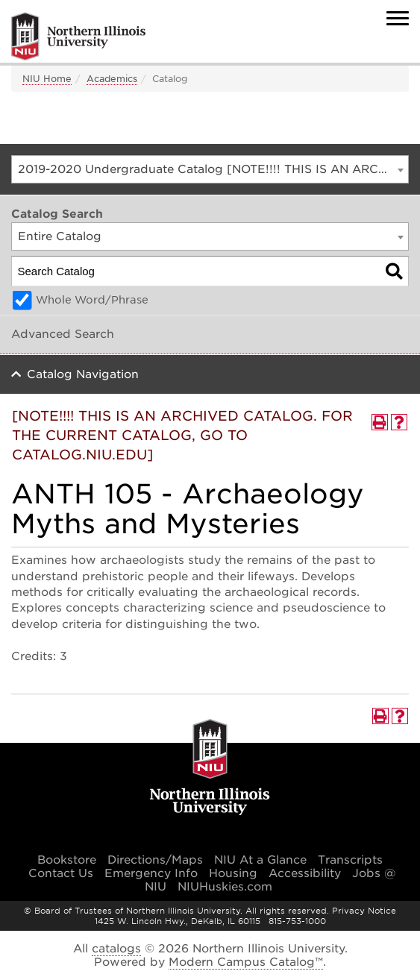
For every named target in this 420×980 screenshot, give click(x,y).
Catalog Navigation (83, 374)
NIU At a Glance (260, 860)
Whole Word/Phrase (92, 300)
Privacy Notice (364, 911)
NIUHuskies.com (225, 887)
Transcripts (350, 860)
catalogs (116, 949)
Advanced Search (63, 334)
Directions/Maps (155, 860)
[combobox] (210, 169)
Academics (112, 79)
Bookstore (67, 860)
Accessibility (305, 873)
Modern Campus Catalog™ (246, 962)
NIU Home (47, 79)
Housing (233, 873)
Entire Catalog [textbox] (60, 236)
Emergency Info (151, 873)
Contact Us (61, 873)
